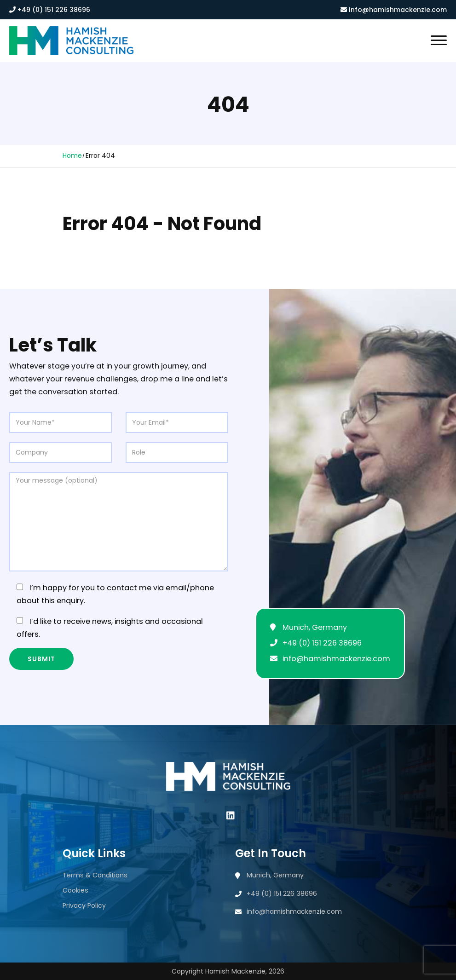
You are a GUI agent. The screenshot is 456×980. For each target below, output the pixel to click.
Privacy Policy (84, 905)
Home (72, 156)
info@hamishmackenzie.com (394, 10)
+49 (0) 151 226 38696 (50, 10)
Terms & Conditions (95, 875)
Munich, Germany (315, 627)
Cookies (75, 890)
